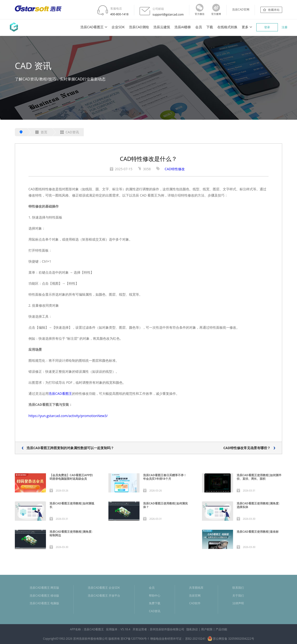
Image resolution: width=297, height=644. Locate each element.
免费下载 (155, 603)
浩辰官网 (195, 596)
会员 (199, 27)
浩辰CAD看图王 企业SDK (104, 588)
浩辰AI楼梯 (183, 27)
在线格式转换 (227, 27)
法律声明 (238, 603)
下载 (210, 27)
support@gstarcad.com (168, 14)
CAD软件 (195, 603)
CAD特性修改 (175, 169)
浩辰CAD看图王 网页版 (44, 588)
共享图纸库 (196, 588)
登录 (267, 27)
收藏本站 (274, 10)
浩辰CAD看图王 (92, 27)
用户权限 (207, 629)
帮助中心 (155, 596)
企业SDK (118, 27)
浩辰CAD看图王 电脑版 (44, 603)
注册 (285, 27)
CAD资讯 (70, 132)
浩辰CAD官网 (241, 9)
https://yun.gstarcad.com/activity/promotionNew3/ (68, 416)
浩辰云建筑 (162, 27)
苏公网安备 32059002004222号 (231, 638)
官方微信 (200, 14)
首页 (41, 132)
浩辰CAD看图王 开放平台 (104, 596)
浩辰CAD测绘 (139, 27)
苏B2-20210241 (195, 639)
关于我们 (238, 596)
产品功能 (221, 629)
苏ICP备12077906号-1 (135, 639)
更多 (245, 27)
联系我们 (238, 588)
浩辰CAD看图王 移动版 (44, 596)
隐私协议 (192, 629)
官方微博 (216, 14)
